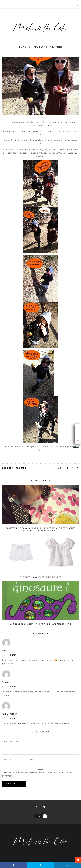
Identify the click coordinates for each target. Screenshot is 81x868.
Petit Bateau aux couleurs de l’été (40, 577)
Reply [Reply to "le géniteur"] (13, 718)
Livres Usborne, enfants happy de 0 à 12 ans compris (40, 624)
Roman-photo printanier (40, 47)
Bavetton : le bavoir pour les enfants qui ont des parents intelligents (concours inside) (40, 529)
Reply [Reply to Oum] (13, 655)
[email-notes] (14, 760)
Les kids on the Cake (14, 468)
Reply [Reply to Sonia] (13, 687)
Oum (5, 651)
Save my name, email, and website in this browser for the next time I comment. (37, 774)
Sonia (5, 682)
